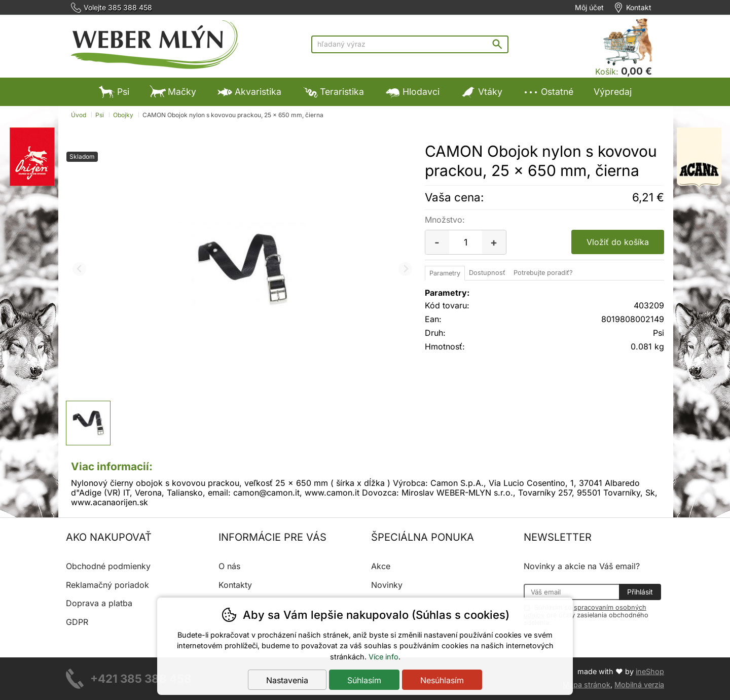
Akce (381, 566)
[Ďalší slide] (405, 269)
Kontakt (639, 8)
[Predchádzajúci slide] (79, 269)
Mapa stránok (587, 685)
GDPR (77, 622)
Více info (384, 657)
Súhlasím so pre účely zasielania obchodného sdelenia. (586, 615)
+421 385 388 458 (141, 678)
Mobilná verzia (639, 685)
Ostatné (548, 92)
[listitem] (88, 423)
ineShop (650, 671)
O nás (229, 566)
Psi (114, 92)
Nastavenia (287, 680)
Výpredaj (613, 92)
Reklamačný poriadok (107, 585)
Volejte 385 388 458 (118, 8)
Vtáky (481, 92)
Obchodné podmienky (108, 566)
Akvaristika (249, 92)
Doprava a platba (99, 603)
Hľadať (500, 44)
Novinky (387, 585)
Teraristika (333, 92)
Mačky (173, 92)
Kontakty (235, 585)
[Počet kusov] (466, 242)
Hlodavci (412, 92)
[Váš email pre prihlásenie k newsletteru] (572, 592)
